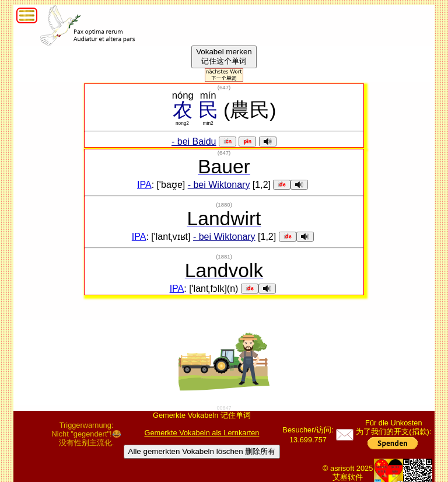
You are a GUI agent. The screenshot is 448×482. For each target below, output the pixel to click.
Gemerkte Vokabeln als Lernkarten (202, 433)
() (224, 87)
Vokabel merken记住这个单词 (224, 56)
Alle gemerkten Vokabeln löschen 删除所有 (202, 451)
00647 (224, 408)
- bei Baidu (194, 142)
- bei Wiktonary (219, 185)
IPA (144, 185)
